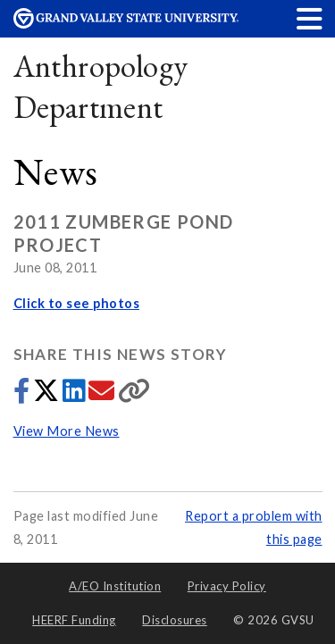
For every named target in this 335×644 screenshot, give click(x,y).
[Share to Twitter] (48, 395)
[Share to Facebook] (23, 395)
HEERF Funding (74, 620)
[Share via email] (103, 395)
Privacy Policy (227, 586)
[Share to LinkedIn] (75, 395)
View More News (67, 431)
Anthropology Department (101, 86)
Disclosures (175, 620)
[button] (310, 18)
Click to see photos (77, 303)
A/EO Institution (115, 586)
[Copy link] (134, 395)
